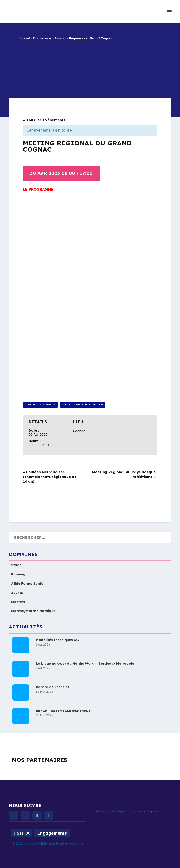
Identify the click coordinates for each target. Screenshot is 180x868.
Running (18, 574)
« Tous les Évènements (44, 120)
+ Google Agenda (40, 405)
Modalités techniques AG (57, 640)
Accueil (24, 38)
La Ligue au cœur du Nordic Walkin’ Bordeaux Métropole (85, 664)
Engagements (52, 833)
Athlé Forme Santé (27, 584)
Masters (18, 602)
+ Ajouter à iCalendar (83, 405)
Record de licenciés (53, 687)
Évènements (42, 38)
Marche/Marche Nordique (33, 611)
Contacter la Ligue (111, 811)
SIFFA (23, 833)
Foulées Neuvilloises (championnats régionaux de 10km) (50, 477)
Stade (16, 565)
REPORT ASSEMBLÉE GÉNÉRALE (63, 711)
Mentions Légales (144, 811)
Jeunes (17, 593)
